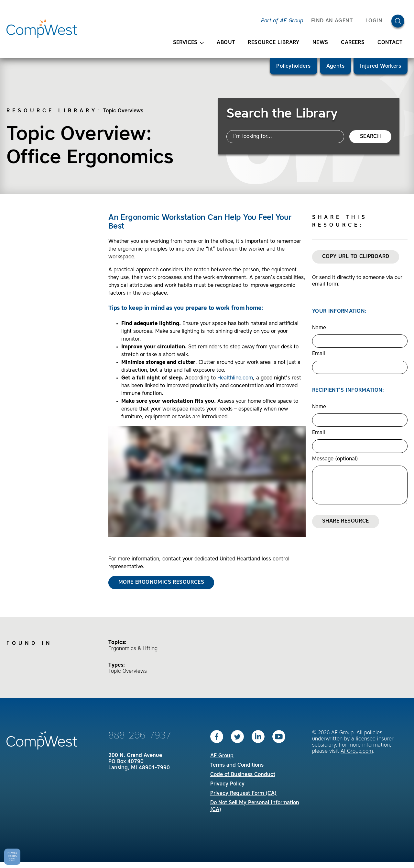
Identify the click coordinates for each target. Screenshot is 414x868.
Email (319, 354)
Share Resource (346, 521)
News (320, 43)
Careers (353, 43)
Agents (335, 66)
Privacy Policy (227, 784)
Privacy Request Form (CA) (243, 794)
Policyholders (293, 66)
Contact (390, 43)
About (226, 43)
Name (319, 328)
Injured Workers (381, 66)
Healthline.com (235, 378)
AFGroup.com (357, 751)
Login (374, 21)
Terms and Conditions (237, 765)
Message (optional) (335, 459)
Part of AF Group (282, 21)
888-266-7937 (140, 736)
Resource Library (273, 43)
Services (188, 43)
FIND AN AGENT (332, 21)
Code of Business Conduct (243, 775)
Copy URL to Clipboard (356, 257)
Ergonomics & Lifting (133, 649)
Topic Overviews (123, 111)
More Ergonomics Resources (161, 582)
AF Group (222, 756)
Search (370, 137)
